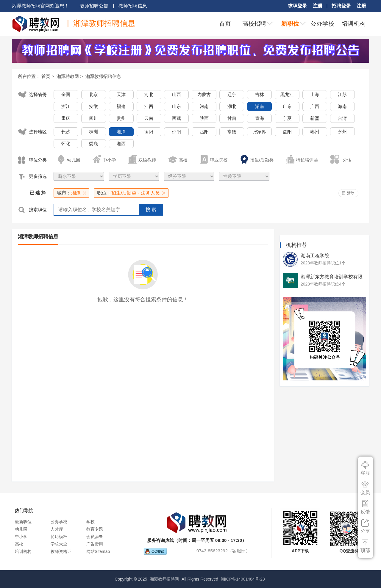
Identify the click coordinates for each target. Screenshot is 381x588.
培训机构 (354, 23)
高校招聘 (254, 23)
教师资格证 (61, 551)
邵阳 (177, 132)
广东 (287, 106)
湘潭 (121, 132)
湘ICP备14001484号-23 (243, 579)
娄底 (93, 144)
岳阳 (204, 132)
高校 (19, 544)
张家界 (259, 132)
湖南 (260, 106)
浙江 (66, 106)
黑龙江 (287, 94)
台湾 (342, 118)
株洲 (93, 132)
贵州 (121, 118)
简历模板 (59, 537)
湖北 (232, 106)
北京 (93, 94)
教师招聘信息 (133, 6)
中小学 (21, 537)
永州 (342, 132)
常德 (232, 132)
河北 (149, 94)
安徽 (93, 106)
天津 (121, 94)
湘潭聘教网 (68, 76)
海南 (342, 106)
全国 (66, 94)
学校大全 (59, 544)
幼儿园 (21, 529)
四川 (93, 118)
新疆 (315, 118)
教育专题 (95, 529)
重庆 (66, 118)
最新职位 (23, 522)
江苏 (342, 94)
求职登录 (297, 6)
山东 (177, 106)
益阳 (287, 132)
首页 (225, 23)
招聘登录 (341, 6)
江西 (149, 106)
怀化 (66, 144)
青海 (260, 118)
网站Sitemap (98, 551)
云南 (149, 118)
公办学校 (322, 23)
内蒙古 (204, 94)
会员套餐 (95, 537)
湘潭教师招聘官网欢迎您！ (40, 6)
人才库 (57, 529)
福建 (121, 106)
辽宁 (232, 94)
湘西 (121, 144)
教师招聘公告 (94, 6)
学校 (90, 522)
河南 (204, 106)
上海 (315, 94)
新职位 (290, 23)
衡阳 (149, 132)
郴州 (315, 132)
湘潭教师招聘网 (164, 579)
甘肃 (232, 118)
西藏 (177, 118)
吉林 (260, 94)
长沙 (66, 132)
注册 (318, 6)
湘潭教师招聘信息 (103, 76)
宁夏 (287, 118)
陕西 (204, 118)
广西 (315, 106)
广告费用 (95, 544)
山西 (177, 94)
